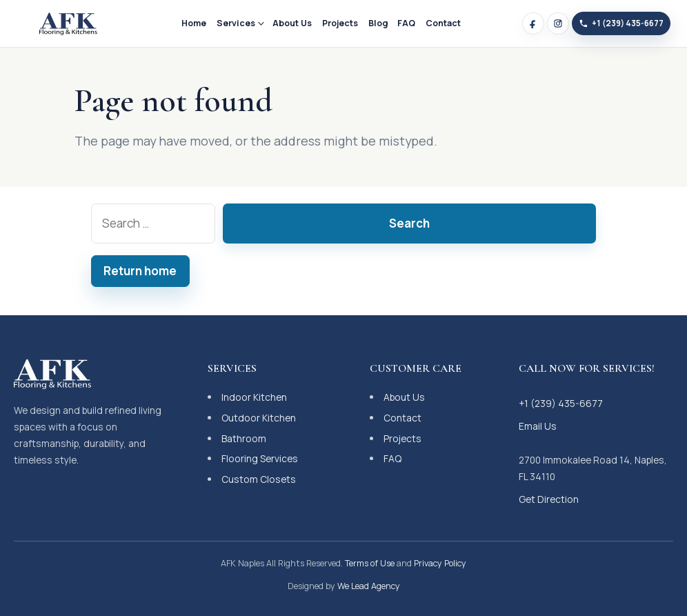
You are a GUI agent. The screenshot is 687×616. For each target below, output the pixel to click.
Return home (140, 271)
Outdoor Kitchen (259, 418)
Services (236, 23)
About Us (292, 23)
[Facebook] (533, 23)
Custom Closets (259, 479)
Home (194, 23)
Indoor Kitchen (254, 397)
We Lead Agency (369, 586)
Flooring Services (260, 458)
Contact (443, 23)
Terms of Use (370, 563)
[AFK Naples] (68, 23)
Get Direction (549, 499)
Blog (378, 23)
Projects (340, 23)
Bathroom (244, 438)
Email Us (538, 426)
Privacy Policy (440, 563)
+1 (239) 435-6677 (561, 403)
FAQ (406, 23)
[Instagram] (558, 23)
